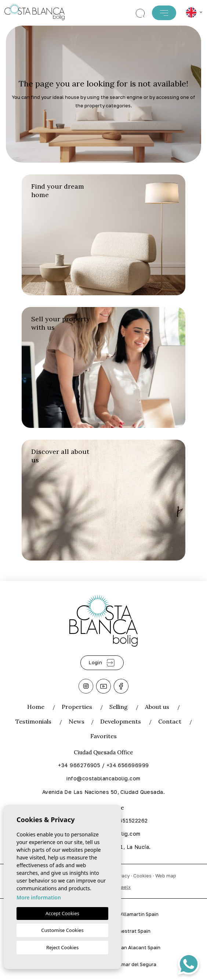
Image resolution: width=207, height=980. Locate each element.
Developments (121, 721)
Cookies (142, 876)
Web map (166, 876)
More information (39, 897)
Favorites (103, 736)
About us (157, 707)
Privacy (121, 876)
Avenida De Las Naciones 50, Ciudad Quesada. (103, 792)
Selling (119, 707)
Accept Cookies (62, 913)
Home (36, 707)
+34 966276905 (79, 765)
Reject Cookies (62, 947)
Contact (170, 721)
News (77, 721)
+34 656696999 (128, 765)
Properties (77, 707)
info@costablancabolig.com (103, 778)
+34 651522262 (128, 820)
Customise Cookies (62, 930)
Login (102, 663)
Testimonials (33, 721)
